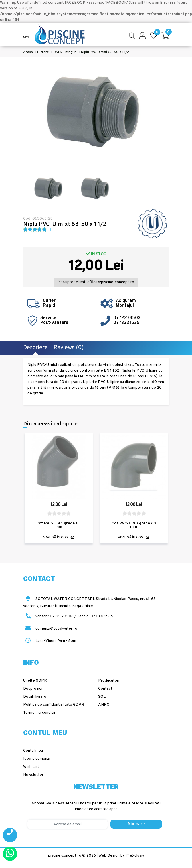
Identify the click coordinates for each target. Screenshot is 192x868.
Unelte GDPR (35, 681)
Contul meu (33, 751)
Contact (105, 689)
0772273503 (127, 318)
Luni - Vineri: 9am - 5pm (50, 641)
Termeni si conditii (39, 713)
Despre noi (33, 689)
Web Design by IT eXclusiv (121, 856)
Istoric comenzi (37, 759)
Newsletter (33, 775)
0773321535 (126, 323)
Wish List (31, 767)
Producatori (109, 681)
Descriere (35, 348)
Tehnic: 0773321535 (95, 616)
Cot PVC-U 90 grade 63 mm (134, 525)
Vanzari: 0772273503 (54, 616)
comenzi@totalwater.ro (50, 629)
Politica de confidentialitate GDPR (54, 705)
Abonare (136, 824)
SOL (102, 697)
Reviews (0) (69, 348)
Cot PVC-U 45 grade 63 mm (59, 525)
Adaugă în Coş (59, 538)
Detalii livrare (35, 697)
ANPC (104, 705)
